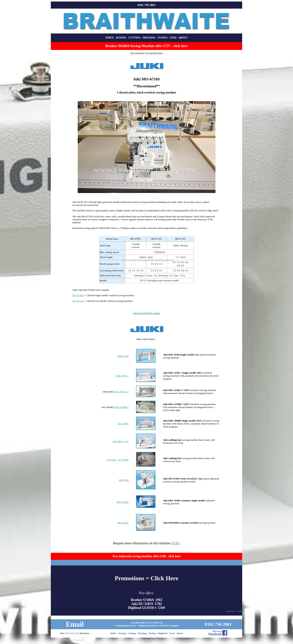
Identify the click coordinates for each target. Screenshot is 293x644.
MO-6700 (124, 480)
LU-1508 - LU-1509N (118, 460)
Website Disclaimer (75, 640)
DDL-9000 (123, 424)
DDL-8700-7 (122, 376)
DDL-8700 (123, 356)
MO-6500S (123, 523)
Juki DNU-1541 (121, 441)
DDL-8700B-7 (121, 407)
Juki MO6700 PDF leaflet (147, 313)
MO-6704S (78, 295)
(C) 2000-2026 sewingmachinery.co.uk (146, 640)
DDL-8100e (123, 502)
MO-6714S (78, 301)
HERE (176, 543)
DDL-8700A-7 (121, 392)
